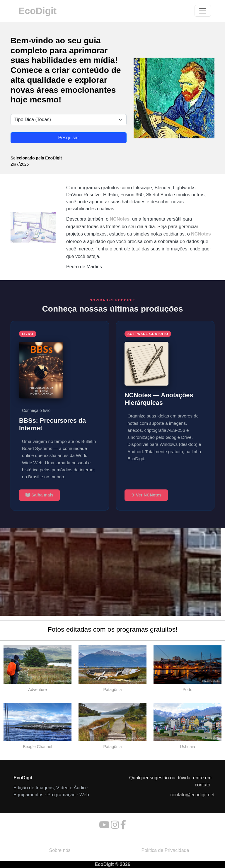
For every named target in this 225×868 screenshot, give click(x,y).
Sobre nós (60, 850)
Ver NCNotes (146, 495)
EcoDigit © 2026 (112, 864)
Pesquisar (68, 138)
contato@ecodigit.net (192, 795)
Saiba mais (39, 495)
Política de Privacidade (165, 850)
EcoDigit (37, 11)
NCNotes (120, 219)
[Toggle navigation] (203, 11)
